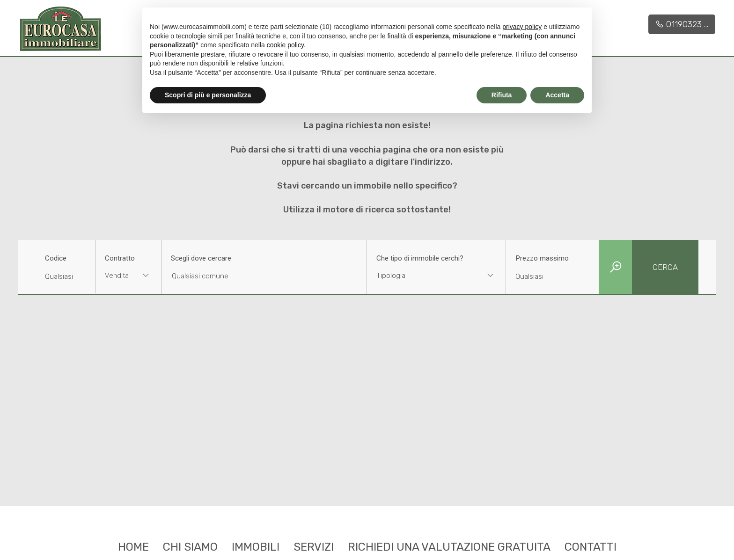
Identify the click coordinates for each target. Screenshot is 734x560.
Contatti (591, 547)
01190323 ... (682, 24)
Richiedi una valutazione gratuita (449, 547)
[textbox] (424, 276)
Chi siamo (190, 547)
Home (133, 547)
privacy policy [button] (522, 27)
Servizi (314, 547)
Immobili (256, 547)
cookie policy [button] (285, 45)
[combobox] (128, 277)
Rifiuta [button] (502, 95)
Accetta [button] (557, 95)
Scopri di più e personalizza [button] (208, 95)
